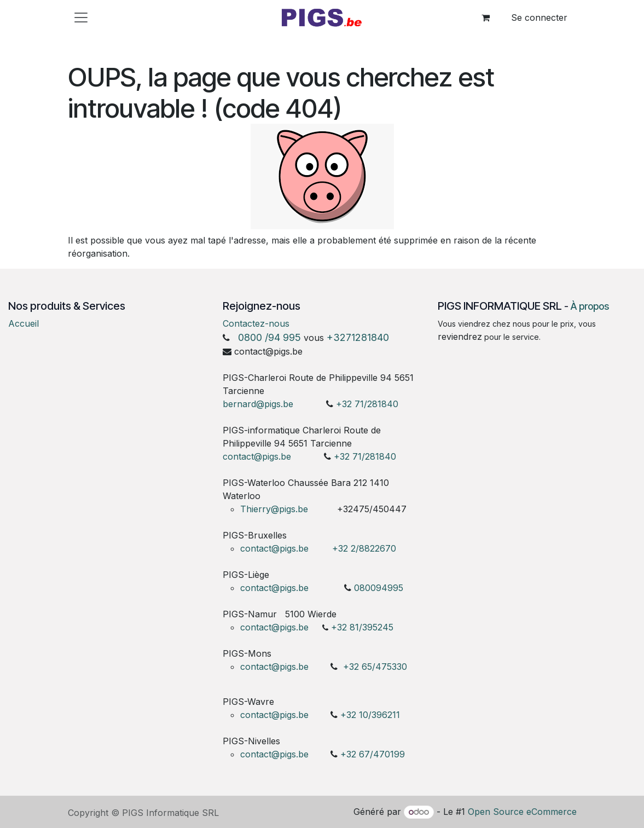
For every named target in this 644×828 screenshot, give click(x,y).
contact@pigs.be (257, 456)
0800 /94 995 (269, 337)
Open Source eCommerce (522, 812)
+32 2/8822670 (364, 548)
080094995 (379, 588)
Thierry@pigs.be (274, 509)
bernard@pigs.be (258, 404)
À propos (590, 306)
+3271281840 (358, 337)
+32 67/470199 (373, 754)
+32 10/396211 (370, 715)
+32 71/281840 (367, 404)
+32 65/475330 (375, 667)
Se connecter (539, 18)
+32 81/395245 (362, 627)
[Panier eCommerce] (486, 18)
